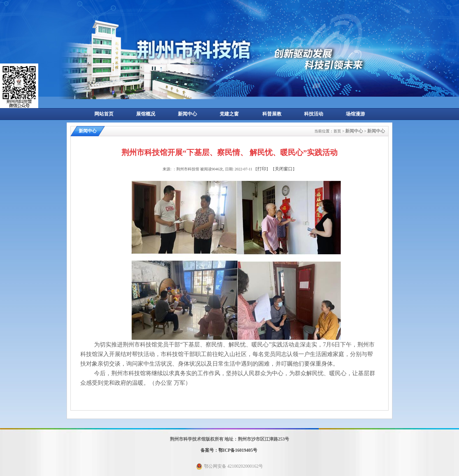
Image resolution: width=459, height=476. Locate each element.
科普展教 (272, 114)
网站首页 (104, 114)
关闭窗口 (284, 169)
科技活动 (314, 114)
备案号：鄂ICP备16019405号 (229, 450)
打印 (262, 169)
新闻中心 (187, 114)
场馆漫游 (355, 114)
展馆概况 (146, 114)
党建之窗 (229, 114)
